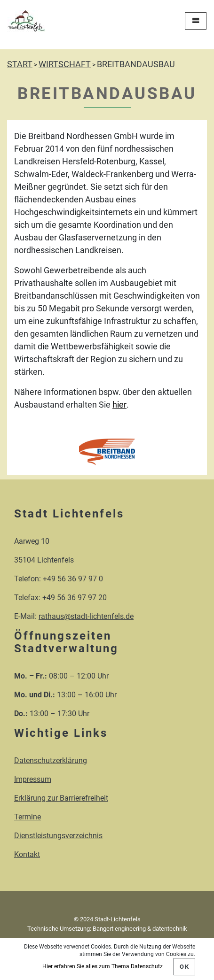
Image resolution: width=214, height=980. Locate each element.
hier (119, 405)
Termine (28, 817)
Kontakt (27, 854)
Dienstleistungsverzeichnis (58, 836)
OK (184, 967)
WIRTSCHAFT (65, 64)
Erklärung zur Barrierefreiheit (61, 798)
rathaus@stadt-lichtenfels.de (86, 616)
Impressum (33, 779)
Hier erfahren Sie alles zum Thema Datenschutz (103, 966)
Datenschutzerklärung (51, 760)
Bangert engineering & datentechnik (140, 929)
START (20, 64)
